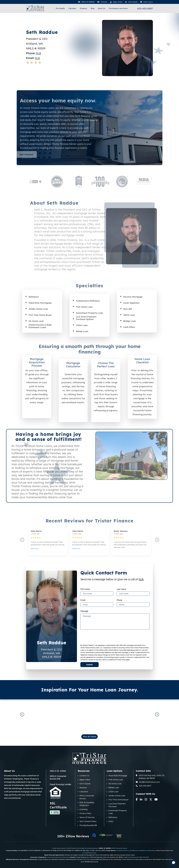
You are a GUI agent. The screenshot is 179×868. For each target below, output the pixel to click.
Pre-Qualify (60, 8)
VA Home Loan (115, 784)
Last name (121, 589)
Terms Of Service (87, 817)
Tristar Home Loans (58, 848)
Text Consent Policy (88, 821)
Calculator (72, 8)
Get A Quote (85, 784)
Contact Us (84, 776)
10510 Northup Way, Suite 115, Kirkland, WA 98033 (150, 777)
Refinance (113, 817)
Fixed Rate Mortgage (118, 776)
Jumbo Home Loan (117, 796)
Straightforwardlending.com (89, 848)
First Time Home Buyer (118, 800)
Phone (119, 600)
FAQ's (111, 821)
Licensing (83, 809)
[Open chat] (174, 863)
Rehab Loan (114, 788)
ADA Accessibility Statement (87, 804)
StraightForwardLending (147, 851)
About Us (102, 8)
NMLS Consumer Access (87, 797)
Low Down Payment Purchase (117, 805)
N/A (39, 53)
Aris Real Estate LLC (123, 851)
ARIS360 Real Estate (83, 859)
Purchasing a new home (118, 8)
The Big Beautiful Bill (88, 825)
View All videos (89, 737)
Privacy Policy (85, 813)
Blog (93, 8)
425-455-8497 (145, 9)
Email (83, 600)
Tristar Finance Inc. (72, 848)
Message (84, 611)
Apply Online (85, 780)
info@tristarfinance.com (148, 782)
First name (85, 589)
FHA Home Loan (116, 780)
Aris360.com (134, 851)
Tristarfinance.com (90, 853)
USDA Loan (113, 792)
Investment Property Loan (118, 812)
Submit (89, 665)
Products (84, 8)
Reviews (83, 788)
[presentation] (95, 636)
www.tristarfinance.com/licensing (58, 857)
